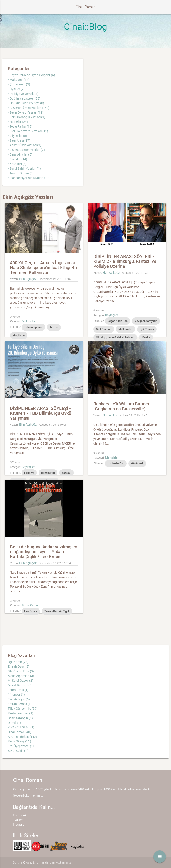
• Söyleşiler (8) (17, 136)
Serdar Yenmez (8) (20, 713)
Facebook (20, 815)
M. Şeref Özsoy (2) (20, 681)
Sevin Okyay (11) (19, 741)
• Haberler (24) (18, 122)
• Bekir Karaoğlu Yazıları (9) (26, 117)
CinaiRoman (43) (19, 732)
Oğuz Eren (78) (18, 662)
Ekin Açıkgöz (28, 279)
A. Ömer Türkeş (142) (22, 737)
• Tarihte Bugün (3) (21, 173)
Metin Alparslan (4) (21, 676)
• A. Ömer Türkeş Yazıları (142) (29, 108)
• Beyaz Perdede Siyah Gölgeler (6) (31, 75)
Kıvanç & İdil (31, 862)
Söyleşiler (112, 315)
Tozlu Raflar (30, 605)
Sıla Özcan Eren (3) (21, 671)
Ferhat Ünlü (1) (18, 690)
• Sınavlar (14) (17, 159)
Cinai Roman (85, 7)
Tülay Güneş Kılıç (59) (23, 709)
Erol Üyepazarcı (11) (22, 746)
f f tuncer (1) (16, 695)
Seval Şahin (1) (18, 751)
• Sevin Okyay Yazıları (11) (26, 112)
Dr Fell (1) (14, 723)
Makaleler (28, 321)
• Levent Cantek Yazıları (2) (26, 150)
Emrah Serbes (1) (20, 704)
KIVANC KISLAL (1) (21, 727)
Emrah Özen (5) (19, 667)
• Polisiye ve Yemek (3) (23, 94)
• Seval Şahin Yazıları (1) (24, 169)
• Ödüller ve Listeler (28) (24, 98)
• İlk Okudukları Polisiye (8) (26, 103)
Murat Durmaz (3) (20, 685)
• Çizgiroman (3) (19, 84)
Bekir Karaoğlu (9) (20, 718)
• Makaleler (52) (19, 80)
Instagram (20, 825)
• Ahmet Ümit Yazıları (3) (24, 145)
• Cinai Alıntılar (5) (20, 154)
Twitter (18, 820)
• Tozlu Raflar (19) (20, 126)
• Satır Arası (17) (19, 140)
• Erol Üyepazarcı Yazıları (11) (28, 131)
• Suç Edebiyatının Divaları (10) (29, 178)
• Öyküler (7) (16, 89)
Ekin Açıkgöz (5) (19, 699)
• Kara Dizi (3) (17, 164)
